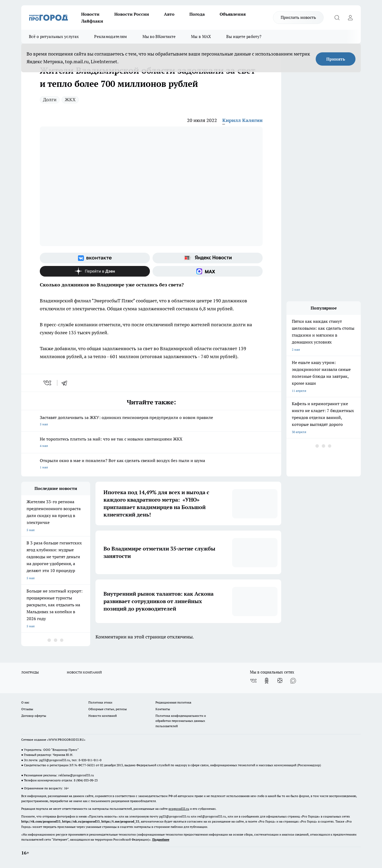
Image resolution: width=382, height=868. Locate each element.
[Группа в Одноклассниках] (267, 681)
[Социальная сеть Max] (208, 271)
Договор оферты (34, 716)
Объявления (233, 14)
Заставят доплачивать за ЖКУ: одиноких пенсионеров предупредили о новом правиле (151, 421)
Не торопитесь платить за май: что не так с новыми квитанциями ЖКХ (151, 443)
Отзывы (27, 709)
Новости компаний (103, 716)
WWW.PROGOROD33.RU (66, 740)
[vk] (48, 383)
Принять (336, 59)
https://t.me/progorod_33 (120, 821)
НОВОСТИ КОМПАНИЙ (84, 672)
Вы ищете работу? (244, 37)
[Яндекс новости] (208, 258)
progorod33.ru (179, 809)
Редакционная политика (173, 702)
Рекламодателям (110, 37)
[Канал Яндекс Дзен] (95, 271)
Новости (90, 14)
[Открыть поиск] (337, 18)
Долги (50, 99)
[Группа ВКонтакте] (95, 258)
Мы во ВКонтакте (159, 37)
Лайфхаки (92, 21)
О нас (25, 702)
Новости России (132, 14)
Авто (169, 14)
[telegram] (66, 383)
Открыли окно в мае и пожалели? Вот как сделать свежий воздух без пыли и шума (151, 464)
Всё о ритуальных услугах (54, 37)
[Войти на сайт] (350, 18)
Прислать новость (298, 17)
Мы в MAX (201, 37)
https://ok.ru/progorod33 (81, 821)
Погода (197, 14)
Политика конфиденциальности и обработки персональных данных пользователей (181, 721)
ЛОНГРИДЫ (30, 672)
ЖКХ (70, 99)
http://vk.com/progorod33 (41, 821)
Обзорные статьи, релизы (108, 709)
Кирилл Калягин (242, 120)
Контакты (163, 709)
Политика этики (100, 702)
